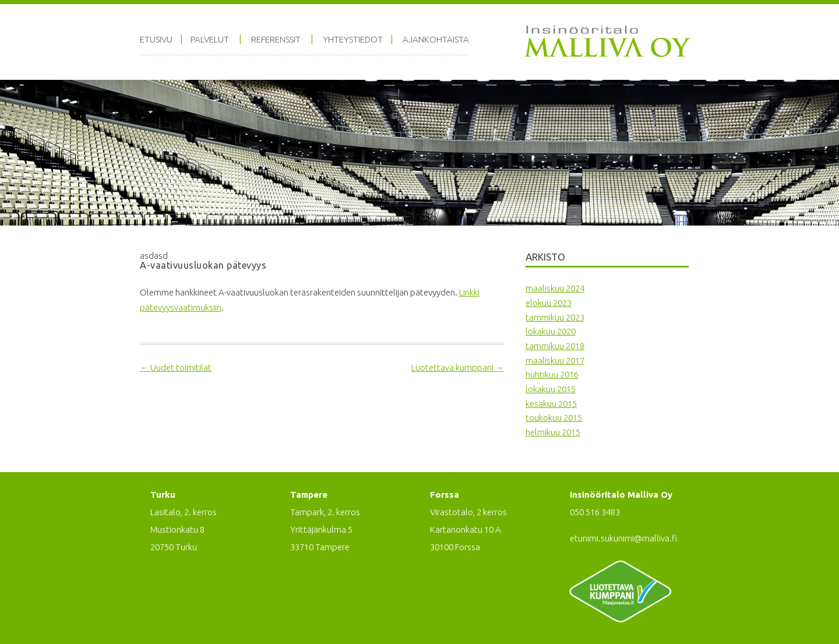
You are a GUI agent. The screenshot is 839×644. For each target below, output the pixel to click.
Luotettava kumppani (458, 367)
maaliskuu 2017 (555, 360)
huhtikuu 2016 (552, 374)
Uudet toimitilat (176, 367)
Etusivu (156, 39)
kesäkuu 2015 (551, 404)
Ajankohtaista (436, 39)
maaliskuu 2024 (555, 288)
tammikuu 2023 (555, 317)
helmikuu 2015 (553, 432)
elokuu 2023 (549, 303)
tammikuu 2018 (555, 346)
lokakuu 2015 (551, 389)
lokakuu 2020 (551, 331)
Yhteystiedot (353, 39)
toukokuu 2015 (554, 418)
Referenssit (276, 39)
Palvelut (210, 39)
